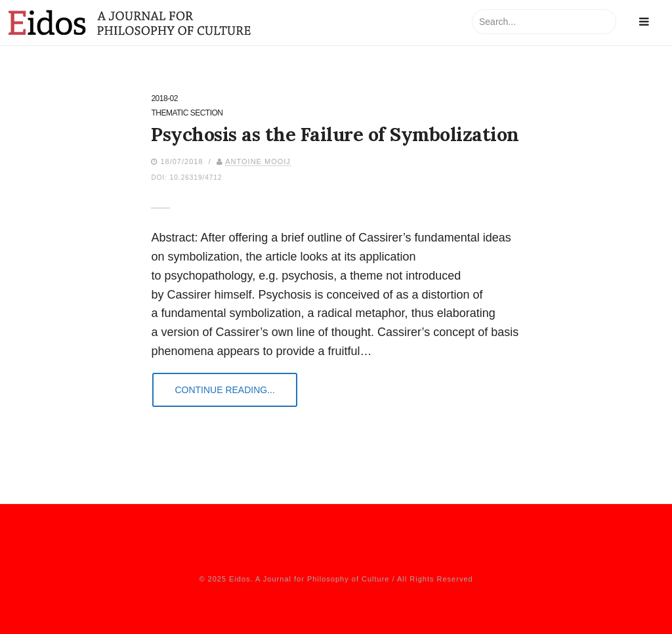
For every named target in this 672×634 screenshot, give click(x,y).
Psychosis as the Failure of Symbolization (335, 134)
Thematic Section (187, 113)
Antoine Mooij (258, 161)
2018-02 (164, 99)
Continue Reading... (224, 390)
